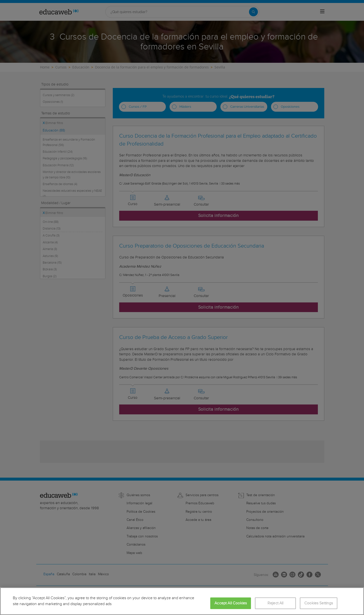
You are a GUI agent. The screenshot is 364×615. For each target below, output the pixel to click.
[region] (182, 601)
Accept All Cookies (231, 603)
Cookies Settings (319, 603)
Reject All (276, 603)
